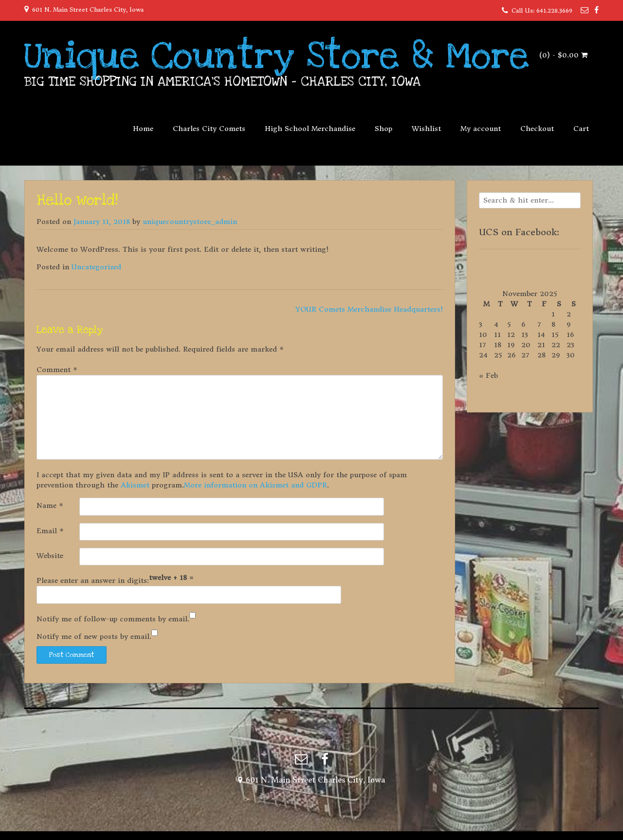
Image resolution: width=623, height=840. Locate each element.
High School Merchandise (310, 129)
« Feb (488, 375)
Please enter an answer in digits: (93, 580)
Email (50, 531)
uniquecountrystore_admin (190, 222)
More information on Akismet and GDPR (256, 485)
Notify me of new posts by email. (94, 636)
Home (143, 129)
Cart (581, 129)
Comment (57, 370)
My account (481, 129)
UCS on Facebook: (519, 232)
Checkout (537, 129)
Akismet (135, 485)
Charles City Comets (209, 129)
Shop (384, 129)
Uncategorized (96, 267)
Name (50, 505)
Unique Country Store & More (277, 56)
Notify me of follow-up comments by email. (113, 619)
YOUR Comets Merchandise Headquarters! (369, 309)
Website (50, 556)
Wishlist (426, 129)
